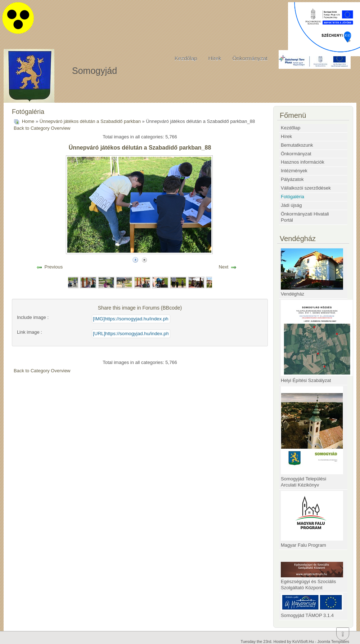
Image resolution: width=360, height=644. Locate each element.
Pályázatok (292, 179)
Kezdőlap (186, 58)
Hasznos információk (303, 162)
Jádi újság (291, 205)
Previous (54, 267)
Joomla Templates (333, 641)
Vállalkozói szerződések (306, 188)
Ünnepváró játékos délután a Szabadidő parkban (90, 121)
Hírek (215, 58)
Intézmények (294, 171)
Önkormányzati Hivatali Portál (305, 217)
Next (224, 267)
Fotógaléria (292, 197)
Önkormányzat (250, 58)
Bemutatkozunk (297, 145)
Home (28, 121)
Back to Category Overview (42, 128)
